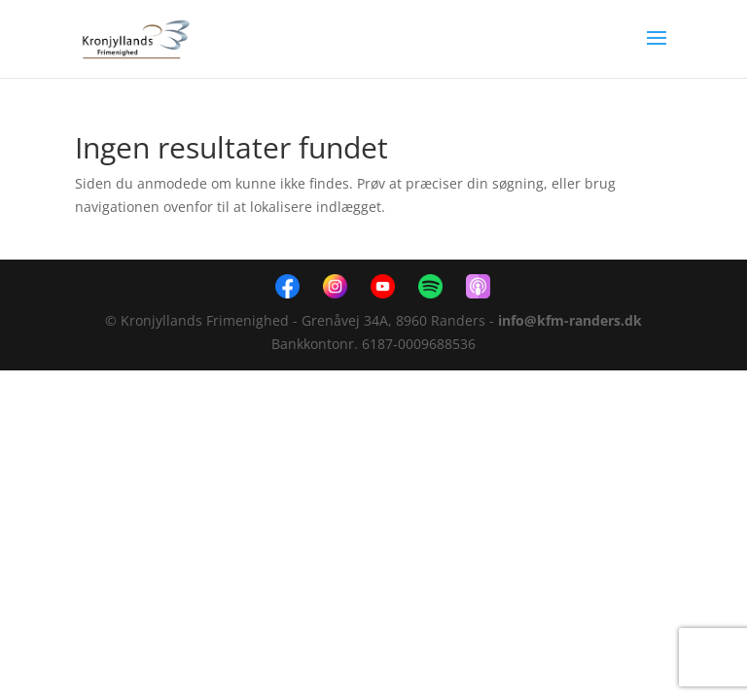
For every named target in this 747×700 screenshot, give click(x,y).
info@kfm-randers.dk (570, 320)
